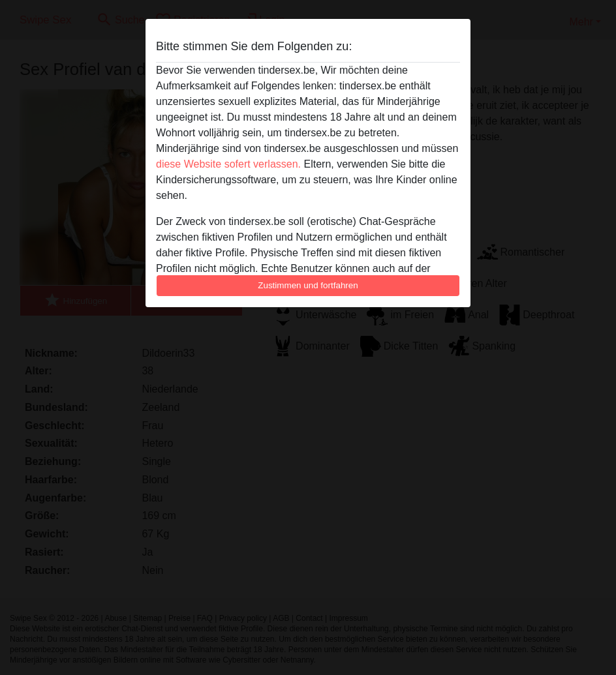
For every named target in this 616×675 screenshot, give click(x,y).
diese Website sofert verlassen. (228, 164)
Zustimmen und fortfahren (308, 285)
